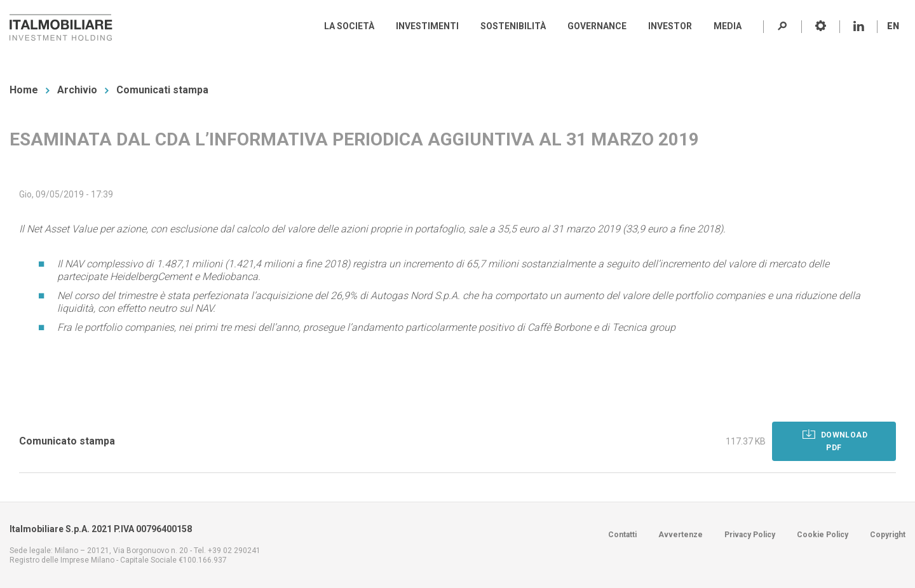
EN (893, 26)
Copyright (888, 535)
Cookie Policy (823, 535)
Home (24, 90)
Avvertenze (681, 535)
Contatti (622, 535)
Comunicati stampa (162, 90)
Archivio (77, 90)
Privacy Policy (750, 535)
